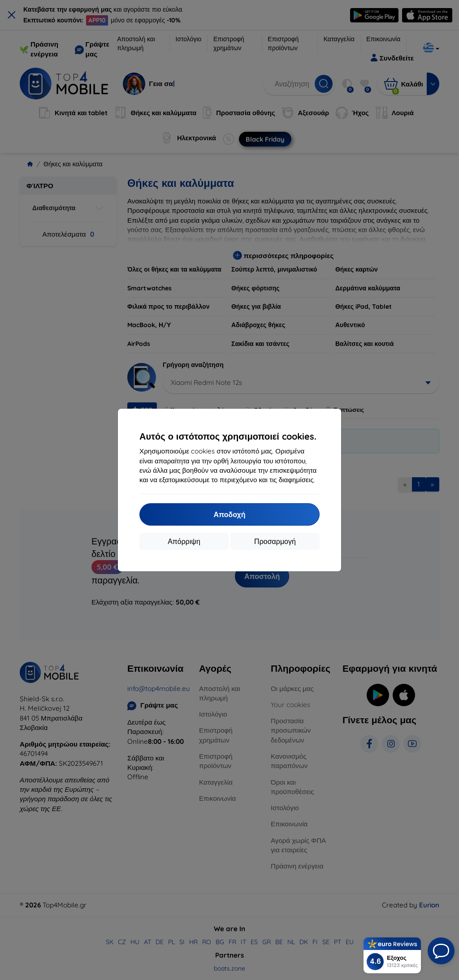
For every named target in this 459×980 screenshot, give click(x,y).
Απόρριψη (184, 541)
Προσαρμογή (275, 541)
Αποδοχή (229, 514)
